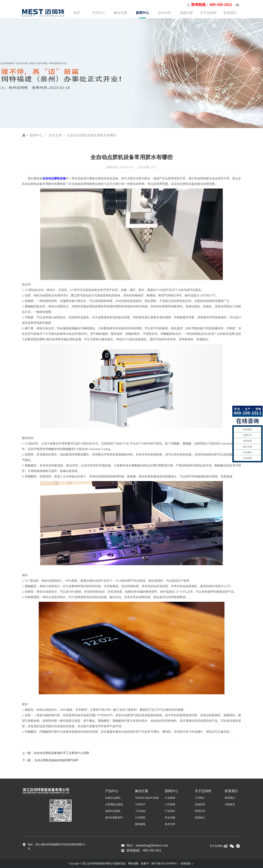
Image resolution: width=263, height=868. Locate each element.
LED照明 (140, 818)
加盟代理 (186, 13)
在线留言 (230, 804)
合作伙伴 (164, 13)
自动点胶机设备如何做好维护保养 (56, 760)
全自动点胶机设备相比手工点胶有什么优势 (61, 753)
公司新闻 (170, 804)
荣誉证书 (200, 811)
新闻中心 (142, 15)
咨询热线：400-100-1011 (209, 5)
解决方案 (121, 13)
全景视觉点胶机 (114, 804)
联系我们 (230, 13)
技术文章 (55, 135)
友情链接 (187, 864)
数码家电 (140, 824)
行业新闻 (170, 798)
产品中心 (99, 13)
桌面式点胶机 (113, 811)
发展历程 (200, 804)
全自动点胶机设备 (54, 178)
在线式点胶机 (113, 798)
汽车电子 (140, 804)
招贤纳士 (200, 818)
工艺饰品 (140, 811)
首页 (77, 13)
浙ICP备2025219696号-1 (164, 864)
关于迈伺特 (208, 13)
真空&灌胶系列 (114, 818)
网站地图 (133, 864)
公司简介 (200, 798)
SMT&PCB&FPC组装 (147, 798)
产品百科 (170, 811)
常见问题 (170, 818)
